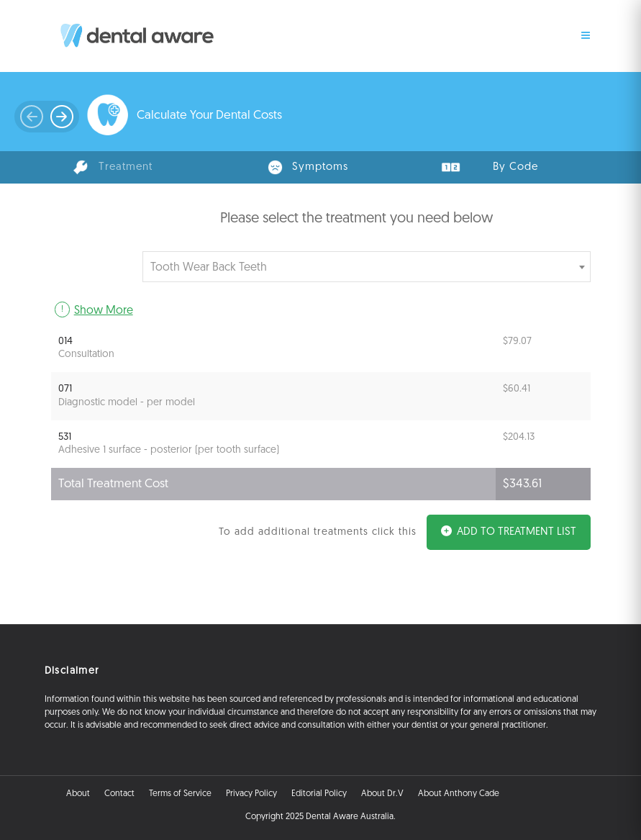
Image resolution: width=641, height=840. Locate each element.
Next (31, 120)
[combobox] (367, 267)
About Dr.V (382, 794)
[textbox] (363, 267)
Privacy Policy (251, 794)
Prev (63, 120)
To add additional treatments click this (318, 532)
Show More (104, 311)
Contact (119, 794)
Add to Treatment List (509, 532)
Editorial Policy (319, 794)
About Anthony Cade (459, 794)
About (78, 794)
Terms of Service (180, 794)
